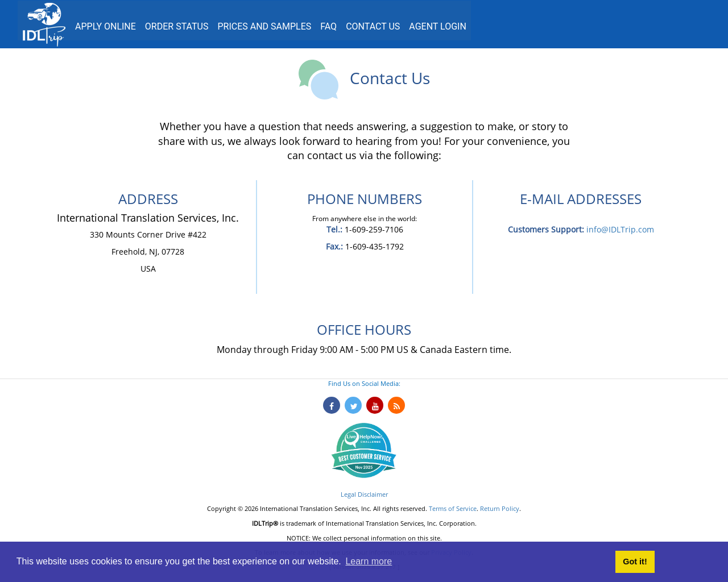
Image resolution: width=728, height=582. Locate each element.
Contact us (373, 26)
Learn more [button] (369, 561)
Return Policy (500, 508)
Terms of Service (453, 508)
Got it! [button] (635, 562)
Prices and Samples (264, 26)
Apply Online (106, 26)
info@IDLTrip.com (620, 229)
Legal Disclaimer (364, 494)
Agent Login (438, 26)
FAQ (328, 26)
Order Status (177, 26)
